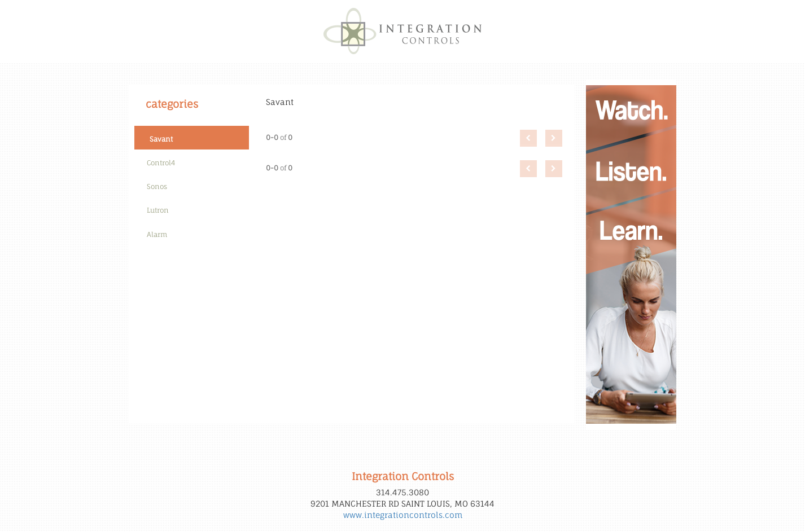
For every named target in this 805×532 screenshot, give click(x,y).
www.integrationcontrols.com (403, 515)
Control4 (161, 163)
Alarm (157, 234)
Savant (161, 139)
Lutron (158, 210)
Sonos (157, 186)
